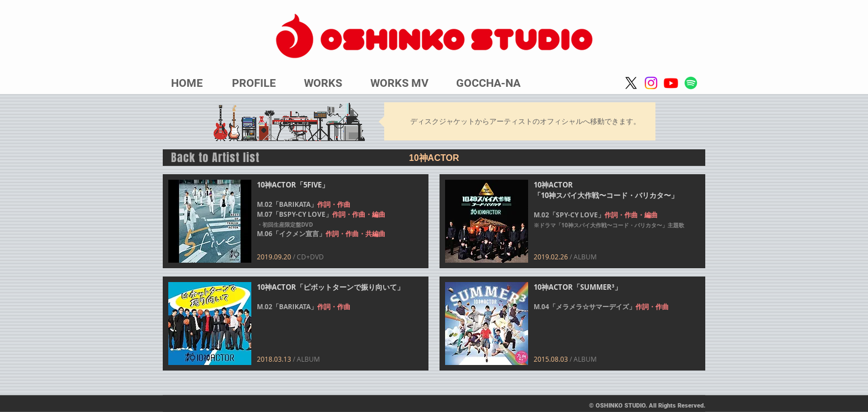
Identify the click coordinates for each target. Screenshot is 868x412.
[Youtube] (671, 83)
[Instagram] (651, 83)
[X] (631, 83)
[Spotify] (691, 83)
